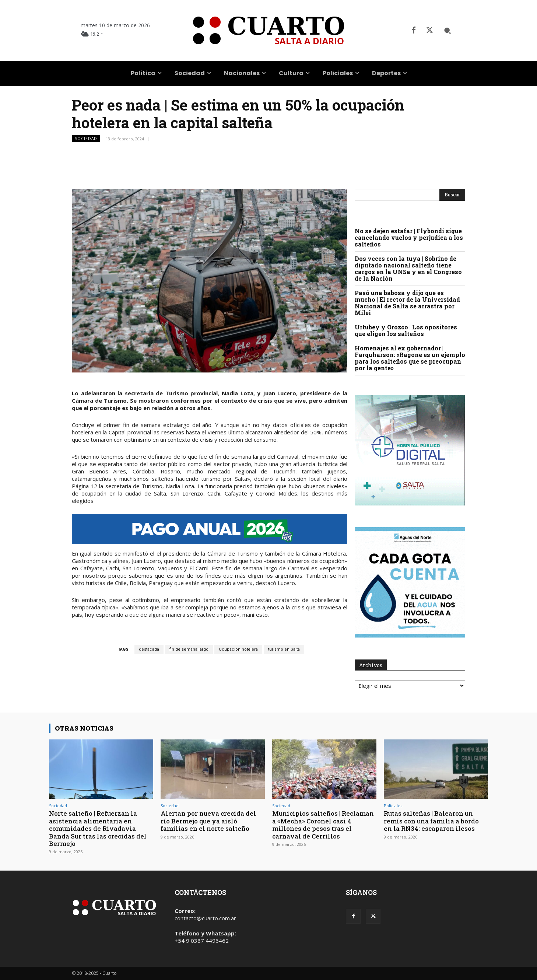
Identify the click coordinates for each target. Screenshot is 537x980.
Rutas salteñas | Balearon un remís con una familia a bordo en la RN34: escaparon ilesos (431, 821)
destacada (149, 649)
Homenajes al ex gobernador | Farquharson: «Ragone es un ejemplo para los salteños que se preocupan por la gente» (410, 358)
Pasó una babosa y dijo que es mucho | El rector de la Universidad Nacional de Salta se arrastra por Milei (407, 303)
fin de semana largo (189, 649)
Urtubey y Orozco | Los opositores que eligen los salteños (406, 330)
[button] (447, 31)
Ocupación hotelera (238, 649)
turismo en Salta (284, 649)
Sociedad (86, 139)
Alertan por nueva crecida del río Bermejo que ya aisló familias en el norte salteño (208, 821)
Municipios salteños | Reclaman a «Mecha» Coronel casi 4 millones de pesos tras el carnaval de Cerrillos (323, 825)
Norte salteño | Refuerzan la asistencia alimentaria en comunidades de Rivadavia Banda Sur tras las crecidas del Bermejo (98, 828)
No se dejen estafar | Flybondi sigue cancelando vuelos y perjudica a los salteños (409, 237)
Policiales (393, 806)
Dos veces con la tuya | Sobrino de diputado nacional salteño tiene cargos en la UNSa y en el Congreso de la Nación (408, 268)
